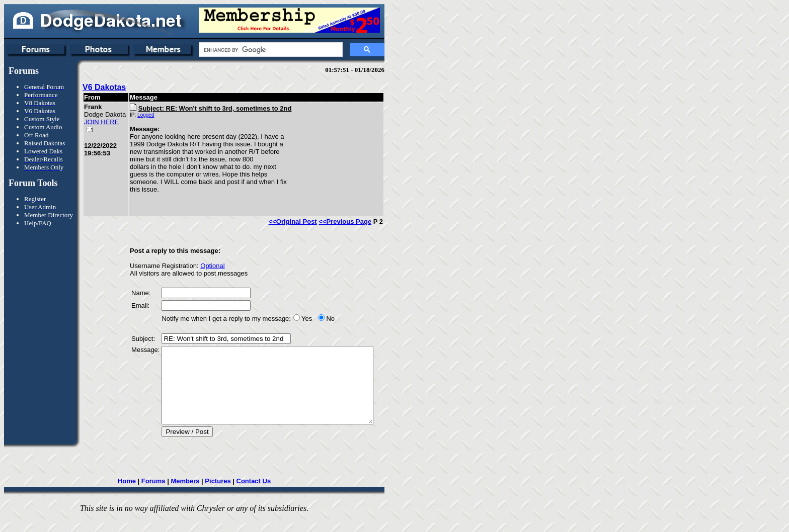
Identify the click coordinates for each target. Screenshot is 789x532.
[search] (270, 50)
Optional (201, 266)
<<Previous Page (351, 221)
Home (130, 496)
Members (188, 496)
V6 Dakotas (104, 87)
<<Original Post (299, 221)
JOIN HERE (93, 133)
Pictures (221, 496)
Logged (135, 115)
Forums (156, 496)
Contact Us (257, 496)
